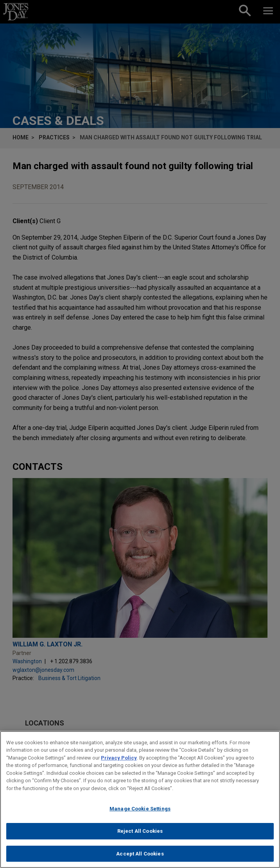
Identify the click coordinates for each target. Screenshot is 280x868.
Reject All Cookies (140, 838)
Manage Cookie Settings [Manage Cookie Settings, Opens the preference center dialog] (140, 815)
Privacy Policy (119, 764)
